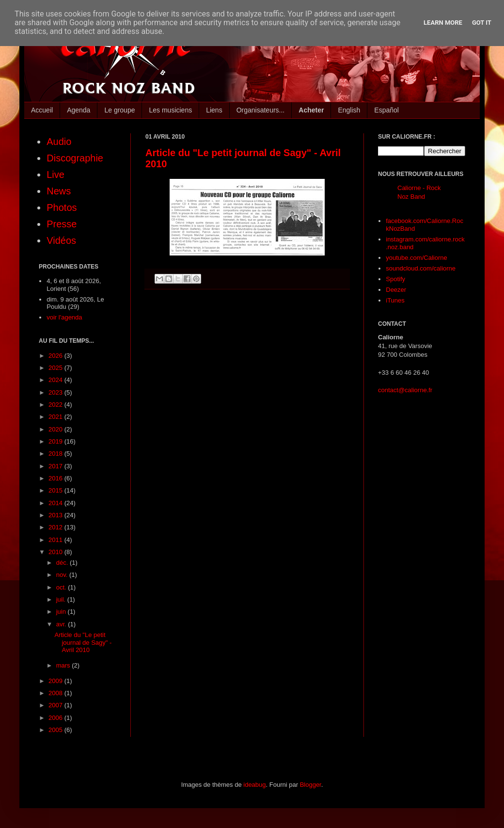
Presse (62, 224)
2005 (56, 730)
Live (55, 175)
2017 (56, 466)
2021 (56, 417)
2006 (56, 718)
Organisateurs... (261, 110)
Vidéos (61, 240)
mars (64, 665)
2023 (56, 392)
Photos (62, 207)
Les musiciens (170, 110)
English (349, 110)
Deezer (396, 290)
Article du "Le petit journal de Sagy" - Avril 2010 (83, 642)
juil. (62, 599)
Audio (59, 142)
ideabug (254, 785)
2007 (56, 705)
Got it (482, 23)
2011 (56, 540)
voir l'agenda (64, 317)
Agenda (79, 110)
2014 (56, 503)
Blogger (311, 785)
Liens (214, 110)
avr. (62, 624)
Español (386, 110)
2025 (56, 368)
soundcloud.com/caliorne (421, 268)
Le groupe (119, 110)
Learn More (443, 23)
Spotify (395, 279)
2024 (56, 380)
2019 (56, 441)
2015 (56, 490)
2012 (56, 527)
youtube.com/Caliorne (416, 258)
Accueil (42, 110)
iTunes (395, 300)
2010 (56, 552)
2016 (56, 478)
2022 (56, 405)
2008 (56, 693)
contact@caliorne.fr (405, 390)
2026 (56, 356)
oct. (62, 587)
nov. (63, 575)
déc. (63, 563)
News (59, 191)
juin (62, 612)
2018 (56, 454)
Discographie (75, 158)
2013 (56, 515)
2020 (56, 429)
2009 (56, 681)
